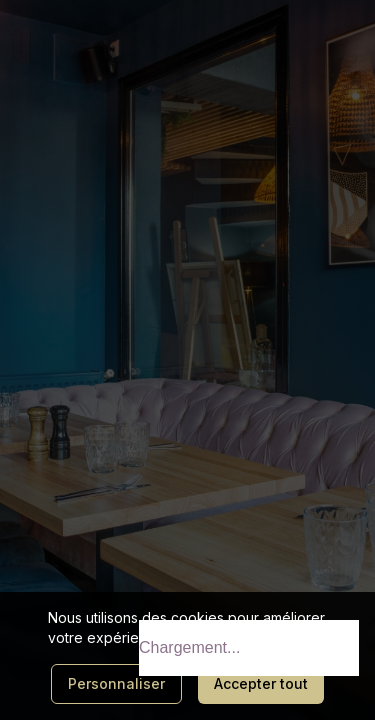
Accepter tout (261, 683)
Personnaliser (116, 683)
